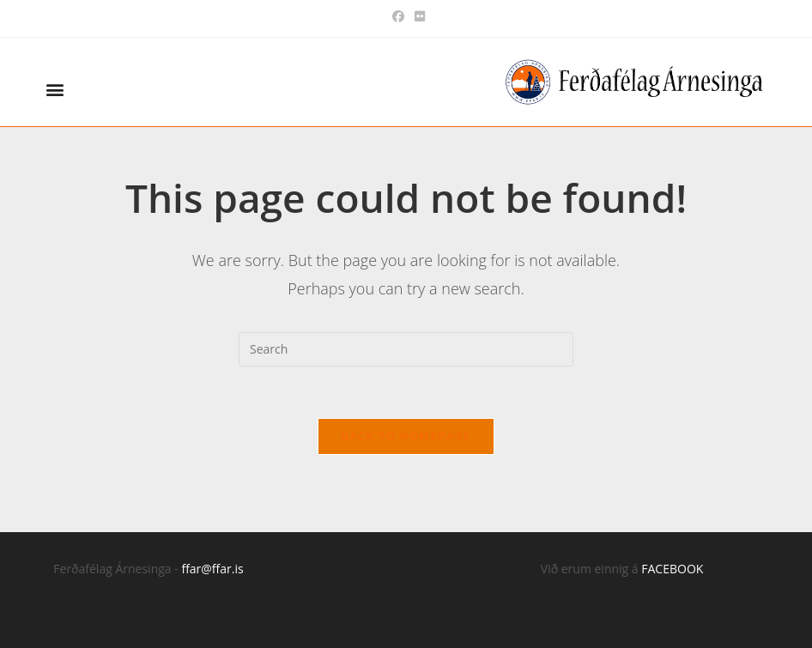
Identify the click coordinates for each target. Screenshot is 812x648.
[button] (55, 90)
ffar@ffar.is (212, 569)
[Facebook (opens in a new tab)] (398, 16)
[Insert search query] (406, 349)
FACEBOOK (672, 569)
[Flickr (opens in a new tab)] (417, 16)
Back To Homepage (406, 436)
